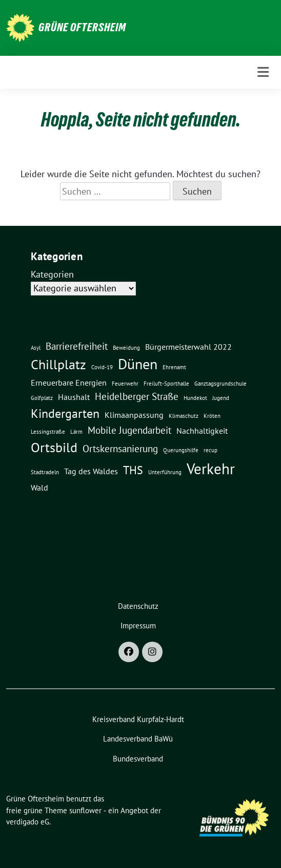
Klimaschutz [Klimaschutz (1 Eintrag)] (184, 416)
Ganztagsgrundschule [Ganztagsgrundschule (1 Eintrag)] (220, 384)
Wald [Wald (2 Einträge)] (39, 488)
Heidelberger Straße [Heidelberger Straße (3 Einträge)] (137, 396)
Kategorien (52, 274)
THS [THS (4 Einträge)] (133, 470)
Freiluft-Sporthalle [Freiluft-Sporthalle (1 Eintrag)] (166, 384)
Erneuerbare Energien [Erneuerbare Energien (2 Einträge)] (69, 383)
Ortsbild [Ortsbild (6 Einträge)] (54, 447)
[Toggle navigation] (263, 72)
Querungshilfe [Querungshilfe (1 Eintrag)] (181, 450)
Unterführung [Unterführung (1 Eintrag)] (165, 472)
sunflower (85, 810)
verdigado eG (28, 822)
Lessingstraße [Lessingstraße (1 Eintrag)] (48, 432)
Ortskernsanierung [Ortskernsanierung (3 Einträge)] (120, 448)
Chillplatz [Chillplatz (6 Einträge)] (58, 364)
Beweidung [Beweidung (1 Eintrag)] (126, 348)
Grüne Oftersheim (82, 27)
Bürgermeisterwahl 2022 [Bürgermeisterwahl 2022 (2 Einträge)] (188, 347)
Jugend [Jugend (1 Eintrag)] (221, 398)
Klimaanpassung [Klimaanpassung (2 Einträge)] (134, 415)
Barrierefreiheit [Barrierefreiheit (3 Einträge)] (77, 346)
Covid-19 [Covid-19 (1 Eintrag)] (102, 367)
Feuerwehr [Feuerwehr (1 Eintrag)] (125, 384)
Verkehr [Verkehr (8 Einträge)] (211, 469)
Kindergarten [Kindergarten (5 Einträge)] (65, 413)
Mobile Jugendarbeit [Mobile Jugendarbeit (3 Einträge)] (129, 430)
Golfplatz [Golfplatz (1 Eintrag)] (42, 398)
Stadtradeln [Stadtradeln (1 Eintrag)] (45, 472)
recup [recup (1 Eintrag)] (210, 450)
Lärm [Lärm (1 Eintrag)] (76, 432)
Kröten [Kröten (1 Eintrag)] (212, 416)
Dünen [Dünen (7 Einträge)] (138, 364)
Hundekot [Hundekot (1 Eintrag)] (195, 398)
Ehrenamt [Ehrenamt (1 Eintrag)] (174, 367)
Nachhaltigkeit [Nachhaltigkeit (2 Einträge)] (202, 431)
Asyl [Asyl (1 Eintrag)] (36, 348)
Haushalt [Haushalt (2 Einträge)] (74, 397)
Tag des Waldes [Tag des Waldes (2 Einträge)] (91, 471)
